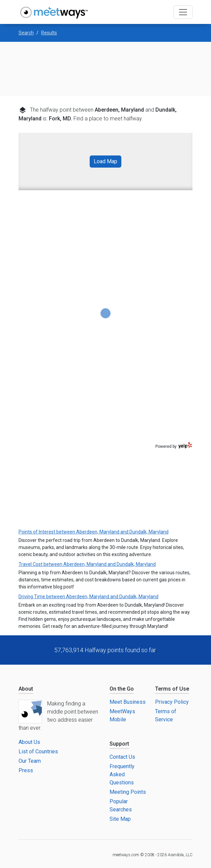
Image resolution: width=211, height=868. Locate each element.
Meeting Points (128, 792)
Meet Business (128, 702)
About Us (29, 742)
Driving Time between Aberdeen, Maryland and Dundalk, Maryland (88, 597)
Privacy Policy (172, 702)
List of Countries (38, 751)
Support (119, 744)
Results (49, 33)
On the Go (122, 689)
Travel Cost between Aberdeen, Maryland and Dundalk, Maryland (87, 564)
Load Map (105, 161)
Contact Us (122, 757)
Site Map (120, 819)
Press (26, 770)
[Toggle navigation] (183, 12)
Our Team (30, 761)
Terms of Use (172, 689)
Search (26, 33)
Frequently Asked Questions (122, 774)
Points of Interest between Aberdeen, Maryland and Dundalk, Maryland (94, 532)
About (26, 689)
